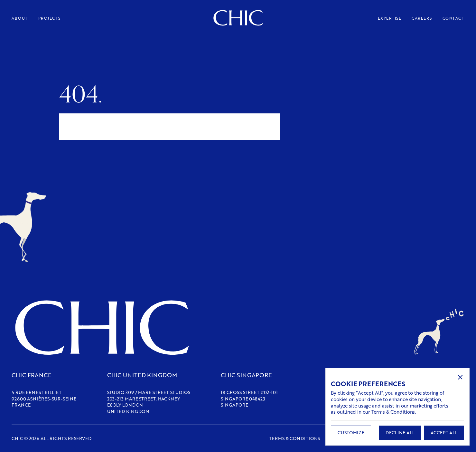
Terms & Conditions (393, 412)
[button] (460, 377)
